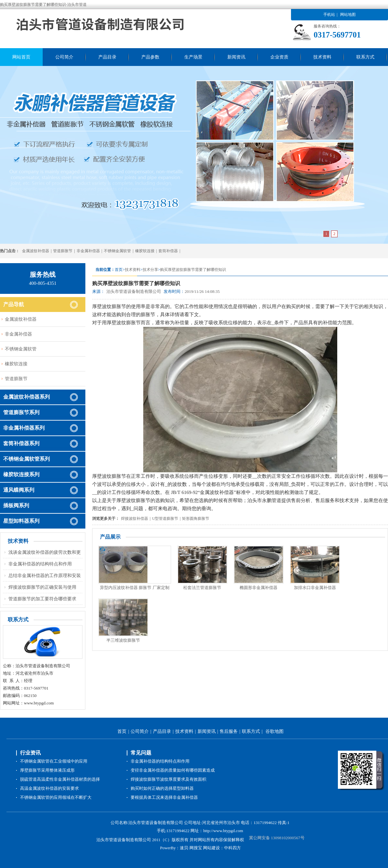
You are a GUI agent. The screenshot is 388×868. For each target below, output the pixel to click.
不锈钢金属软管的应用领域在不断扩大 (56, 797)
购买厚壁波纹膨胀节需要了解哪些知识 (193, 270)
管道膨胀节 (63, 251)
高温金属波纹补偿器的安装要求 (49, 788)
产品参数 (150, 57)
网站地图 (348, 15)
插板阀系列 (16, 505)
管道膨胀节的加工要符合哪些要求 (42, 599)
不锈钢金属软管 (117, 251)
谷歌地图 (275, 731)
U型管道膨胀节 (165, 519)
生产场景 (193, 57)
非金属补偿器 (88, 251)
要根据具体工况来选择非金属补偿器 (164, 797)
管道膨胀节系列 (21, 412)
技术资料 (322, 57)
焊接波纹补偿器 (135, 519)
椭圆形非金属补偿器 (259, 588)
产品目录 (107, 57)
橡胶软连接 (145, 251)
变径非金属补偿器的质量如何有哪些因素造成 (173, 770)
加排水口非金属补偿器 (315, 588)
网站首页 (21, 57)
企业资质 (279, 57)
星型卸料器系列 (21, 521)
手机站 (329, 15)
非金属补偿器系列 (24, 428)
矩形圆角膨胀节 (196, 519)
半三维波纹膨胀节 (123, 640)
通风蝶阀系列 (19, 490)
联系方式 (365, 57)
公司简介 (64, 57)
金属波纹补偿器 (36, 251)
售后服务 (229, 731)
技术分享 (150, 270)
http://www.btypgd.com (223, 831)
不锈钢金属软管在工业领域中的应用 (54, 761)
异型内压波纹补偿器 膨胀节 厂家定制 (135, 588)
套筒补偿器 (168, 251)
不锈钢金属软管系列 (27, 459)
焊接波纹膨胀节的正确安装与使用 (42, 587)
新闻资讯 (236, 57)
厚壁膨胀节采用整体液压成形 (47, 770)
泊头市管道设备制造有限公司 (134, 291)
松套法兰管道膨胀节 (202, 588)
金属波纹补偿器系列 (27, 397)
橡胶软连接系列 (21, 474)
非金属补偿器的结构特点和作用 (40, 564)
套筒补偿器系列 (21, 443)
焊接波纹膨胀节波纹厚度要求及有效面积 (168, 779)
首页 (122, 731)
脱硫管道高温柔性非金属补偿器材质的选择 (60, 779)
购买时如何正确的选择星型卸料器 (162, 788)
